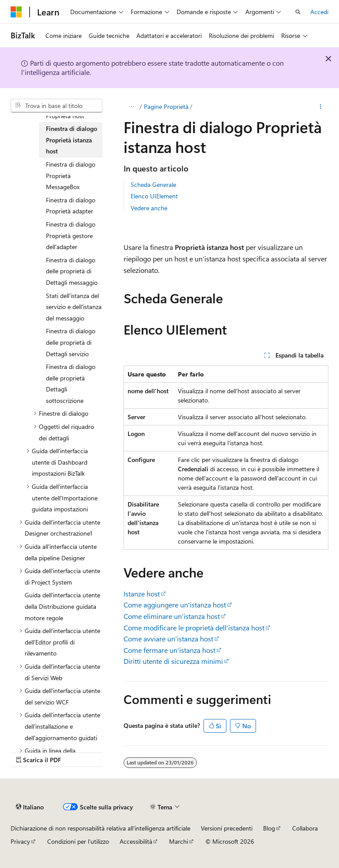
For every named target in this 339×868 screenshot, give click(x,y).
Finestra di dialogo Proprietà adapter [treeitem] (71, 206)
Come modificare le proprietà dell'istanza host (194, 628)
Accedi (319, 12)
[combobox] (56, 106)
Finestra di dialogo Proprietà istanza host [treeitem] (72, 140)
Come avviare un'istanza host (168, 639)
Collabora (305, 828)
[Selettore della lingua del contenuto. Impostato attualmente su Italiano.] (30, 807)
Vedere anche (149, 208)
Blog (269, 828)
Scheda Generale (153, 184)
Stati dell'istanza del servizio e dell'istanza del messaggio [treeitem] (74, 307)
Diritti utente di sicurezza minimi (173, 661)
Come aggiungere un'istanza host (175, 605)
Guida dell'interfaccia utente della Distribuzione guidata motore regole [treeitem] (62, 606)
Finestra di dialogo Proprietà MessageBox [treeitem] (71, 175)
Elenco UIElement (154, 196)
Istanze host (142, 594)
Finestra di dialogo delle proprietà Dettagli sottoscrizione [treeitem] (71, 384)
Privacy (20, 841)
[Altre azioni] (321, 107)
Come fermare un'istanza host (169, 650)
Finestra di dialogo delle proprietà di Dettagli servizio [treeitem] (71, 342)
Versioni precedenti (227, 828)
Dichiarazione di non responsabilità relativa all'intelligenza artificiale (100, 828)
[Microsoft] (16, 12)
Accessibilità (136, 841)
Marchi (179, 841)
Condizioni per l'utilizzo (78, 841)
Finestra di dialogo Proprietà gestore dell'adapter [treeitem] (71, 235)
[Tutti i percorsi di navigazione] (131, 107)
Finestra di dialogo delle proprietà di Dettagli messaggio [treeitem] (72, 271)
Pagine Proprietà (166, 106)
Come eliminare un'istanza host (172, 616)
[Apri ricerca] (298, 12)
